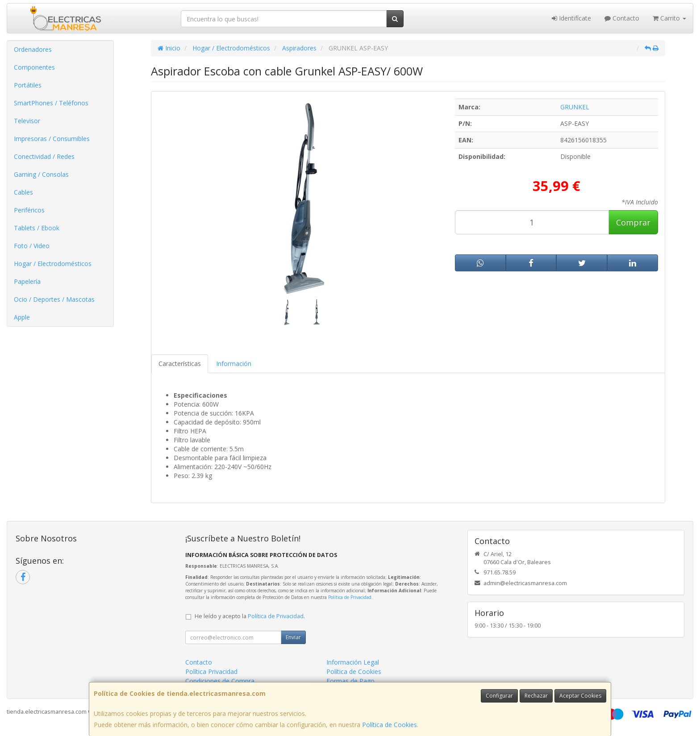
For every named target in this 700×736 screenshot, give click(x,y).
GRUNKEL (575, 107)
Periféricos (29, 210)
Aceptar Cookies (580, 696)
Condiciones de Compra (220, 681)
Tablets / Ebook (37, 228)
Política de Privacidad (350, 597)
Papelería (27, 281)
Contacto (622, 18)
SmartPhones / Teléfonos (51, 103)
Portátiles (28, 85)
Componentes (34, 67)
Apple (22, 317)
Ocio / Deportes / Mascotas (54, 299)
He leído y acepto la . (250, 616)
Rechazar (536, 696)
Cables (23, 192)
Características (180, 364)
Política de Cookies (390, 725)
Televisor (27, 121)
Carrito (669, 18)
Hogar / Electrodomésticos (53, 264)
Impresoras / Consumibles (52, 139)
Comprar (633, 222)
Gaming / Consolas (41, 174)
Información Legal (353, 662)
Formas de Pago (350, 681)
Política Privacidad (211, 672)
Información (234, 364)
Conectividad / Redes (44, 156)
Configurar (499, 696)
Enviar (293, 637)
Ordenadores (33, 49)
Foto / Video (32, 246)
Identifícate (571, 18)
